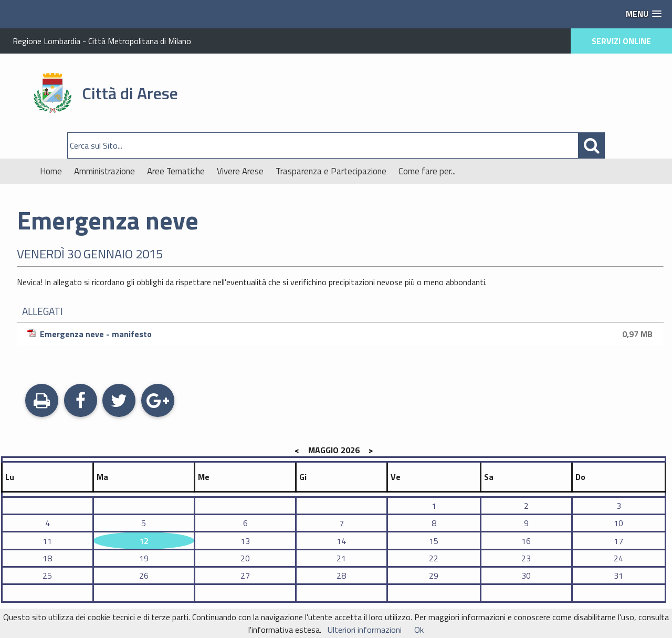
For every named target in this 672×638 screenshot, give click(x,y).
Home (51, 171)
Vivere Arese (240, 171)
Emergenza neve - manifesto (342, 334)
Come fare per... (427, 171)
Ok (419, 630)
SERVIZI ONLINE (621, 41)
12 (144, 541)
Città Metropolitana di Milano (140, 41)
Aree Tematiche (176, 171)
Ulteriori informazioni (365, 630)
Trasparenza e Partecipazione (331, 171)
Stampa (42, 402)
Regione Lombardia (46, 41)
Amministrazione (104, 171)
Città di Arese (130, 93)
